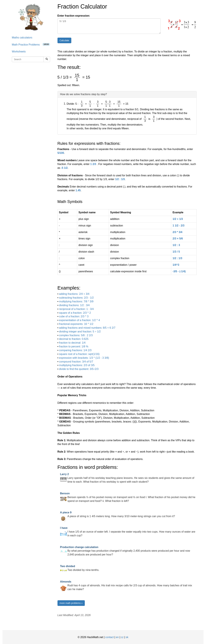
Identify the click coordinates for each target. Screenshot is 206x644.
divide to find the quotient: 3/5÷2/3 (79, 369)
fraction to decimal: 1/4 (72, 343)
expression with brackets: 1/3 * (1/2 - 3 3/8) (84, 358)
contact (110, 637)
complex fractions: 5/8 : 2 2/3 (76, 335)
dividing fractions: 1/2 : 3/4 (74, 305)
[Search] (47, 59)
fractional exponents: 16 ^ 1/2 (76, 324)
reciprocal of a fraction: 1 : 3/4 (76, 309)
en (117, 637)
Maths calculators (22, 38)
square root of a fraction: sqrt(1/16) (79, 354)
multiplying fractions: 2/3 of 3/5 (77, 365)
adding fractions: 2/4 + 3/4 (74, 294)
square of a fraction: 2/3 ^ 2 (75, 313)
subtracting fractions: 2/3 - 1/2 (76, 298)
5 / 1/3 (109, 26)
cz (122, 637)
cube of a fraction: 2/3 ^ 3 (74, 316)
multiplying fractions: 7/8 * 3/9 (76, 301)
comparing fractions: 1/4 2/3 (75, 350)
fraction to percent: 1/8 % (74, 346)
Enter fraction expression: (74, 16)
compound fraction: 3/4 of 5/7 (76, 362)
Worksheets (19, 52)
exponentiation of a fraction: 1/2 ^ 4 (80, 320)
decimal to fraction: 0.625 (74, 339)
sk (127, 637)
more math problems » (71, 603)
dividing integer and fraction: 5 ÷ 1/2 (80, 332)
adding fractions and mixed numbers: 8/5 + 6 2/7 (87, 328)
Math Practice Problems (31, 44)
